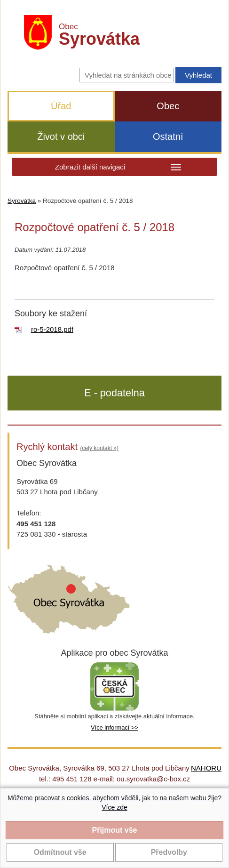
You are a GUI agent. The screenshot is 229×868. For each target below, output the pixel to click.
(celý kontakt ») (99, 448)
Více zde (114, 807)
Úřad (61, 106)
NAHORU (206, 768)
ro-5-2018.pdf (52, 329)
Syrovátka (22, 201)
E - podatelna (114, 393)
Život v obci (61, 137)
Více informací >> (114, 727)
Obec (168, 106)
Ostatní (168, 137)
